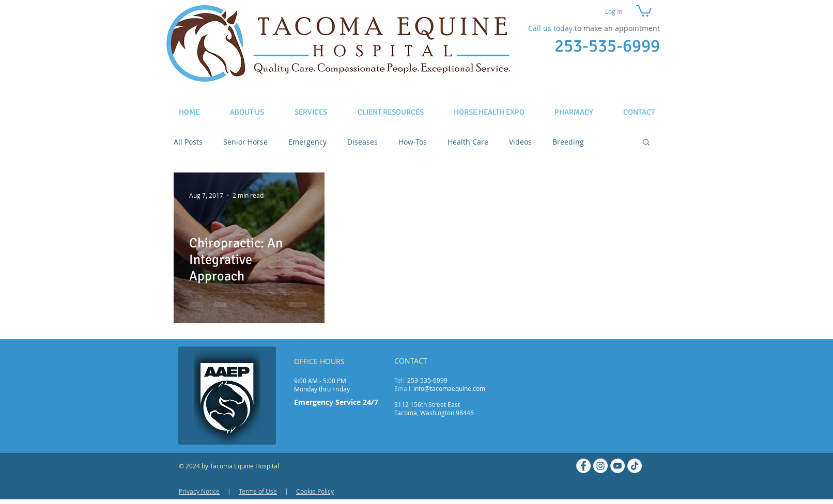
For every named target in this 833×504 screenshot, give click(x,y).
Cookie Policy (315, 491)
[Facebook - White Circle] (583, 466)
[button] (644, 10)
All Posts (188, 142)
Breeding (568, 142)
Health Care (468, 142)
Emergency (307, 142)
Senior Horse (245, 142)
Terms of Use (258, 491)
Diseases (362, 142)
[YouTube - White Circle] (618, 466)
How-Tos (413, 142)
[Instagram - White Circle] (600, 466)
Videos (520, 142)
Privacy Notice (199, 491)
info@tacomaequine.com (449, 388)
